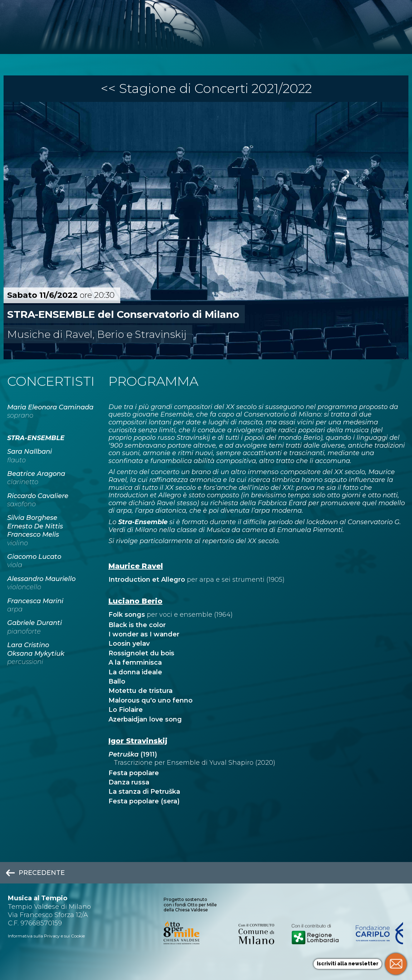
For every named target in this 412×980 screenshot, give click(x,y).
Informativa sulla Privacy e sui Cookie (46, 936)
